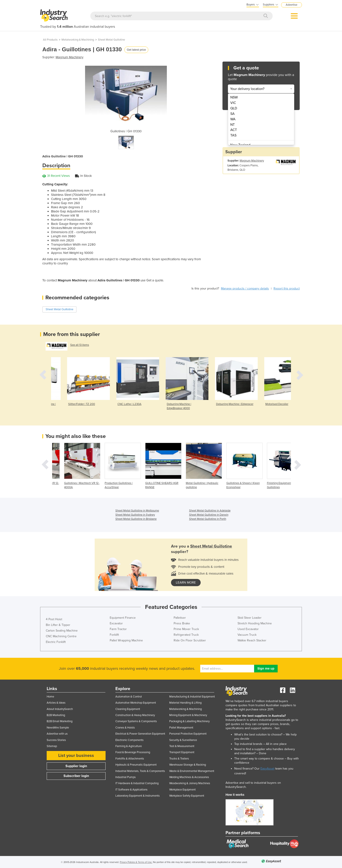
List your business (76, 756)
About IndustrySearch (60, 709)
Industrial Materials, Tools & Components (140, 771)
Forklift (114, 635)
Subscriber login (76, 776)
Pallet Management (181, 728)
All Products (50, 40)
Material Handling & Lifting (185, 703)
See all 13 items (80, 345)
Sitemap (52, 746)
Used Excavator (248, 629)
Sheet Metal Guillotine (111, 40)
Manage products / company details (245, 288)
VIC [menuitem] (233, 103)
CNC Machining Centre (61, 636)
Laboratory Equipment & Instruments (138, 796)
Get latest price (136, 50)
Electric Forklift (56, 642)
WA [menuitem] (233, 119)
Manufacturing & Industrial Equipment (192, 697)
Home (50, 697)
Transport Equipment (182, 752)
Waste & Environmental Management (192, 771)
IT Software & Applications (131, 790)
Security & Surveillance (183, 740)
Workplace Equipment (182, 790)
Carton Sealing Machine (62, 631)
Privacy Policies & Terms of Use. (136, 862)
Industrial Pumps (126, 777)
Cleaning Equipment (128, 709)
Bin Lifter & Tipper (58, 625)
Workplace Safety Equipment (187, 796)
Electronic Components (129, 740)
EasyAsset (267, 769)
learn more (186, 582)
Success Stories (56, 740)
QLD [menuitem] (234, 108)
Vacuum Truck (247, 635)
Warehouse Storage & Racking (188, 765)
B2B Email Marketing (60, 721)
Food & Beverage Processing (133, 752)
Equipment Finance (123, 618)
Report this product (287, 288)
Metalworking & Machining (78, 40)
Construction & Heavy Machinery (135, 715)
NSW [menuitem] (234, 97)
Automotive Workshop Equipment (136, 703)
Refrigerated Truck (186, 635)
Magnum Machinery (69, 57)
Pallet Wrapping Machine (126, 640)
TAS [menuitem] (233, 135)
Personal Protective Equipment (188, 734)
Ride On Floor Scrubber (190, 640)
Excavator (116, 623)
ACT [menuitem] (234, 130)
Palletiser (180, 618)
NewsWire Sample (58, 728)
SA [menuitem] (233, 114)
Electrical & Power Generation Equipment (140, 734)
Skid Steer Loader (250, 618)
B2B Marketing (56, 715)
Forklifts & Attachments (130, 759)
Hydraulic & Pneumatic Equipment (136, 765)
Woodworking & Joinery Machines (190, 783)
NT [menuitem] (233, 125)
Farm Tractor (118, 629)
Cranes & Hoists (125, 728)
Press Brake (182, 623)
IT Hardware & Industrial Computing (137, 783)
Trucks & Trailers (179, 759)
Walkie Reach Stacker (252, 640)
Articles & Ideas (56, 703)
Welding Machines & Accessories (189, 777)
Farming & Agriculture (129, 746)
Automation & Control (129, 697)
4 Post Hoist (54, 619)
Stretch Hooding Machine (255, 623)
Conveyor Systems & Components (136, 721)
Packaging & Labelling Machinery (189, 721)
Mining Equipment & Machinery (188, 715)
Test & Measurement (182, 746)
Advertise (292, 5)
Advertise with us (57, 734)
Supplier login (76, 766)
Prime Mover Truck (186, 629)
